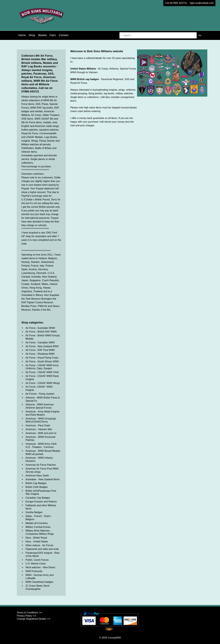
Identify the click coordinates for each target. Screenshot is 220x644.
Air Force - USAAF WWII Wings (43, 383)
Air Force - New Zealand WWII (42, 346)
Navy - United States (37, 542)
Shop (32, 35)
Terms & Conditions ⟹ (29, 613)
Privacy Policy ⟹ (27, 616)
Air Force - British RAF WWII (41, 332)
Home (22, 35)
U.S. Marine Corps (36, 564)
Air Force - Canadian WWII (40, 343)
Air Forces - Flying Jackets (40, 394)
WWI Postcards (34, 571)
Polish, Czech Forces (37, 560)
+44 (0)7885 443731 (176, 3)
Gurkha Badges (34, 512)
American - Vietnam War (39, 429)
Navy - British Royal (36, 538)
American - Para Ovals (38, 425)
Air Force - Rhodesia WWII (40, 354)
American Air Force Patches (41, 465)
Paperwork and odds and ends (42, 549)
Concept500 (114, 638)
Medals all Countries (37, 523)
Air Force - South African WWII (42, 361)
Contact (64, 35)
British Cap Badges (36, 483)
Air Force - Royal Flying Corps (42, 358)
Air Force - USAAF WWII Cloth (42, 372)
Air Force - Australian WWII (40, 328)
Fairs (53, 35)
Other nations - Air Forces (39, 545)
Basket (42, 35)
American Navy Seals (37, 476)
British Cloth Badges (37, 487)
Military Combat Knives (38, 527)
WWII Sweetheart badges (39, 582)
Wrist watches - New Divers (40, 567)
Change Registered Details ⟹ (34, 619)
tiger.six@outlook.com (202, 3)
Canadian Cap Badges (38, 498)
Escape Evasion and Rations (41, 502)
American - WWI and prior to (41, 433)
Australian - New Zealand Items (43, 479)
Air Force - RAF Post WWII (40, 350)
